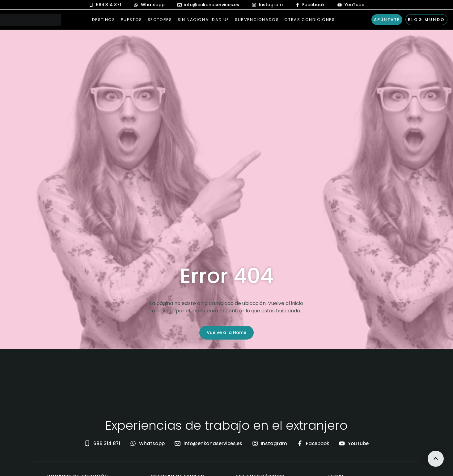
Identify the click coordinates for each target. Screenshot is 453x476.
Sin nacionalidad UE (203, 20)
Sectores (160, 20)
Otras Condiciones (309, 20)
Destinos (104, 20)
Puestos (131, 20)
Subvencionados (257, 20)
